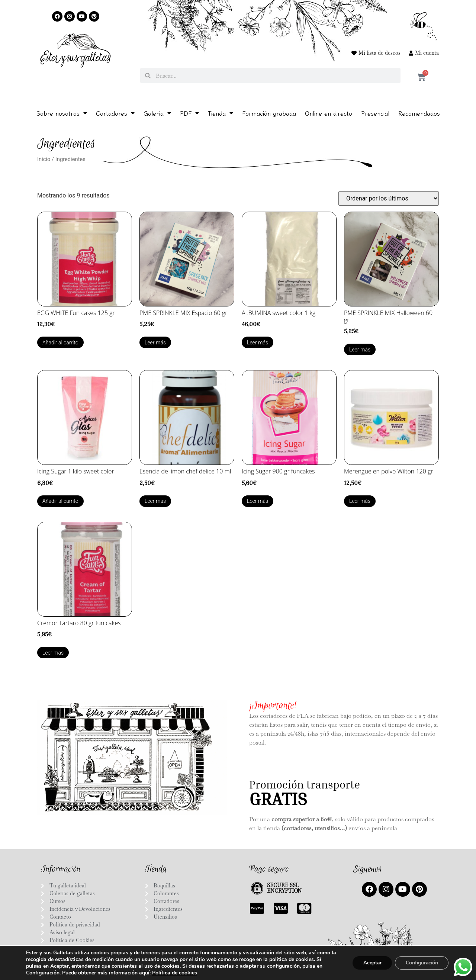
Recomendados (419, 113)
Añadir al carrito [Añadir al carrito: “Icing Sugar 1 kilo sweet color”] (60, 501)
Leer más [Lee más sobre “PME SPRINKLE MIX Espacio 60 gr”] (155, 343)
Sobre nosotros (62, 113)
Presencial (375, 113)
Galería (157, 113)
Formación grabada (269, 113)
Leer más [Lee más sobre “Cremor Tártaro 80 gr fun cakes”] (53, 653)
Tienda (221, 113)
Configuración (421, 963)
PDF (189, 113)
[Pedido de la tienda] (389, 198)
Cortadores (115, 113)
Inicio (44, 159)
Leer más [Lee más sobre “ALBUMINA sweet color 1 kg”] (258, 343)
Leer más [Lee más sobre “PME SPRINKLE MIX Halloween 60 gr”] (360, 350)
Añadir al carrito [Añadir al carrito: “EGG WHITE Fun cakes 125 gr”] (60, 343)
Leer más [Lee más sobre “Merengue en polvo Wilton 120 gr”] (360, 501)
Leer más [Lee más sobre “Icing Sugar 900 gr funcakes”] (258, 501)
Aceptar (369, 963)
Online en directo (329, 113)
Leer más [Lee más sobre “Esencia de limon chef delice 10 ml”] (155, 501)
